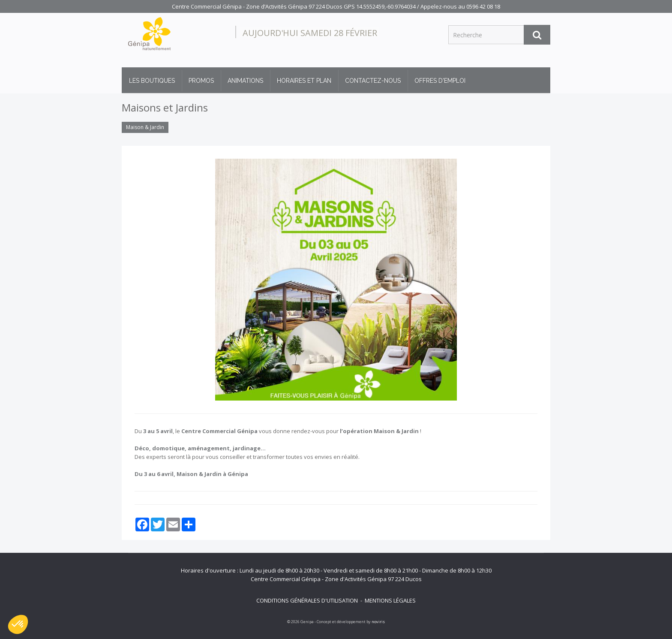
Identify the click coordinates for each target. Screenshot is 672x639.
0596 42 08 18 (483, 6)
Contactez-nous (373, 81)
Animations (245, 81)
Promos (201, 81)
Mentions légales (390, 600)
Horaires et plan (304, 81)
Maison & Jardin (145, 127)
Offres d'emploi (440, 81)
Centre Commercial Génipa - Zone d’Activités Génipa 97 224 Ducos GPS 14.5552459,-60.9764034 (294, 6)
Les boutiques (152, 81)
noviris (378, 622)
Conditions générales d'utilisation (307, 600)
